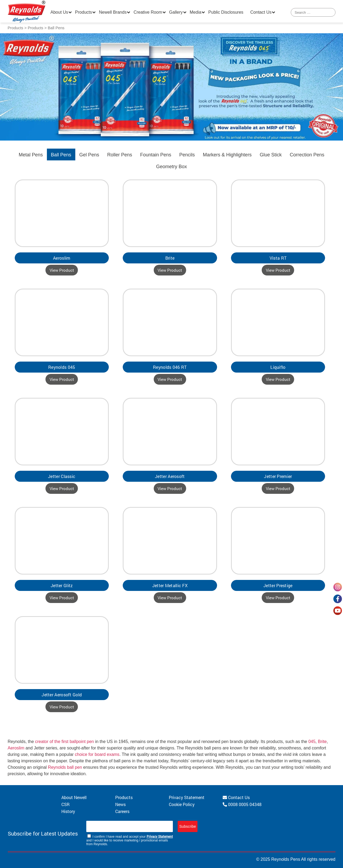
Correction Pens (307, 155)
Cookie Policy (182, 804)
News (120, 804)
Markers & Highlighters (227, 155)
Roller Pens (120, 155)
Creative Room (148, 12)
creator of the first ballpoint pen (65, 742)
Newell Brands (113, 12)
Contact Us (261, 12)
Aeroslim (16, 748)
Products (83, 12)
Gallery (176, 12)
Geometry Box (171, 167)
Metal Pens (31, 155)
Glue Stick (271, 155)
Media (196, 12)
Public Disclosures (226, 12)
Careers (122, 811)
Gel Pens (89, 155)
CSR (66, 804)
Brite (322, 742)
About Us (59, 12)
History (68, 811)
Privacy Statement (187, 797)
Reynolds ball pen (65, 767)
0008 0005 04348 (242, 804)
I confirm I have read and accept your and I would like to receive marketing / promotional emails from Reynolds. (130, 840)
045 (312, 742)
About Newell (74, 797)
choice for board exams (97, 754)
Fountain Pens (156, 155)
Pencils (187, 155)
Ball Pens (61, 155)
